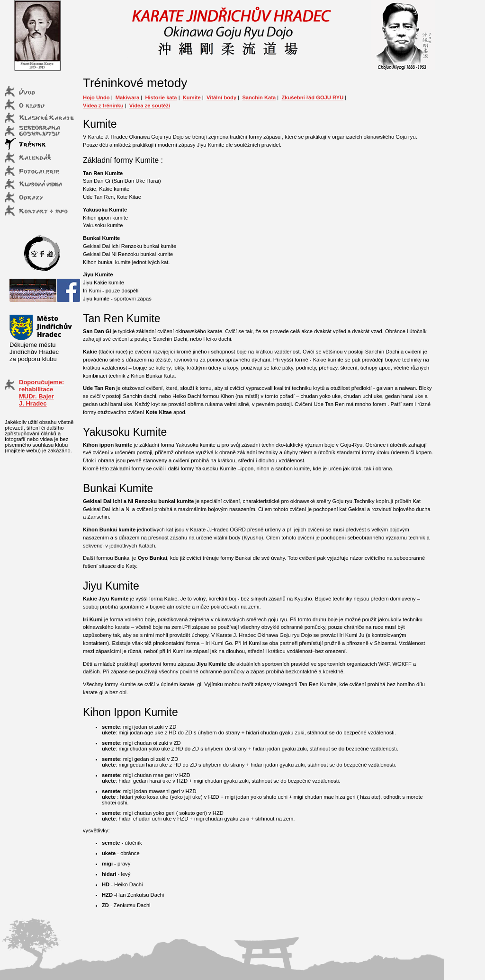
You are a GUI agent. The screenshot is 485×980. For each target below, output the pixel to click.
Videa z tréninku (103, 106)
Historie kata (161, 97)
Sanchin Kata (259, 97)
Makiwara (127, 97)
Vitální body (221, 97)
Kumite (192, 97)
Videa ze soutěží (150, 106)
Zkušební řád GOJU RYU (312, 97)
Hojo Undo (96, 97)
